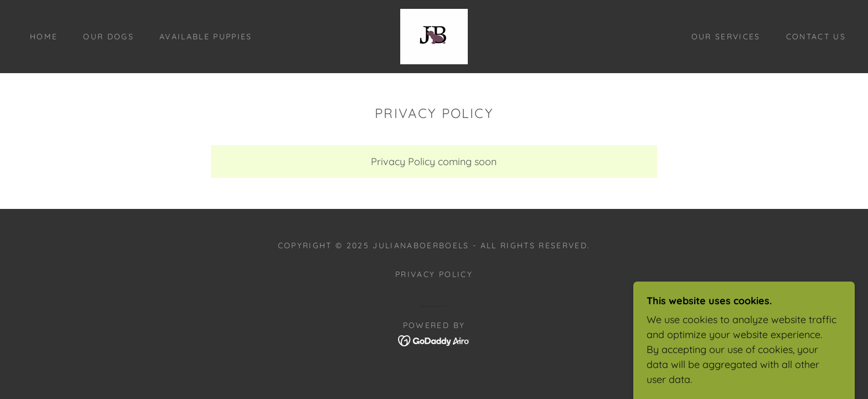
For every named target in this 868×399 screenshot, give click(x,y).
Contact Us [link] (816, 37)
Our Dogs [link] (108, 37)
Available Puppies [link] (206, 37)
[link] (434, 36)
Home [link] (44, 37)
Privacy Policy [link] (434, 274)
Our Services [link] (726, 37)
